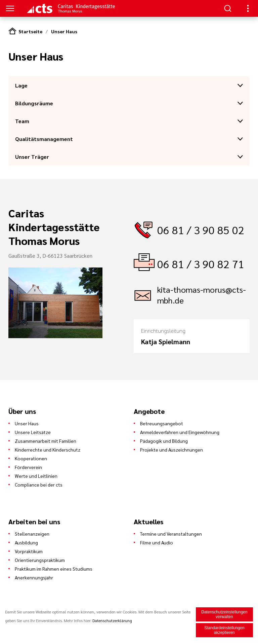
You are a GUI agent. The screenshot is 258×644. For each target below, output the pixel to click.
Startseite (30, 31)
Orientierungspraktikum (40, 560)
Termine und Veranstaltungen (171, 534)
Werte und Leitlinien (36, 476)
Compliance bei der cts (39, 485)
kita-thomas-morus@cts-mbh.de (202, 295)
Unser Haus (64, 31)
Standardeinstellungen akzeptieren (224, 630)
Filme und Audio (157, 542)
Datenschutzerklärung (112, 620)
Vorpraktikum (29, 551)
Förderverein (28, 467)
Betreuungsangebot (162, 423)
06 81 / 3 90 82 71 (201, 264)
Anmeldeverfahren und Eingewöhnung (180, 432)
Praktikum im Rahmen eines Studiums (54, 569)
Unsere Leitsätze (33, 432)
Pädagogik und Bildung (164, 441)
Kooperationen (31, 458)
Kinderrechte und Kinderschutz (48, 450)
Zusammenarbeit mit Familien (46, 441)
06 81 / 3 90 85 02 (201, 230)
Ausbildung (26, 542)
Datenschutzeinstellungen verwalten (224, 614)
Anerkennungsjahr (34, 577)
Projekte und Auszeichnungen (171, 450)
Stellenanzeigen (32, 534)
